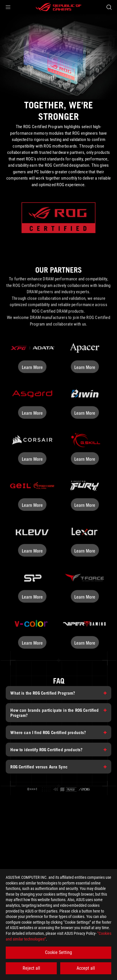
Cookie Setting (58, 952)
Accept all (86, 968)
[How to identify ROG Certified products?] (58, 750)
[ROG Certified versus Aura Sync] (58, 767)
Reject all (31, 968)
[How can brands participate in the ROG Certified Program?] (58, 713)
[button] (8, 7)
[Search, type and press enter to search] (109, 7)
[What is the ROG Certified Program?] (58, 693)
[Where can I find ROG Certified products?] (58, 732)
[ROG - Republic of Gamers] (58, 7)
